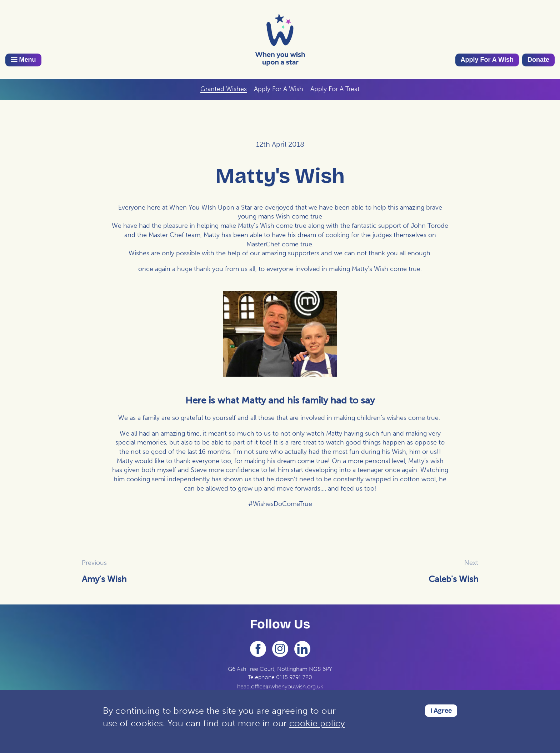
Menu (23, 60)
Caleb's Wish (453, 579)
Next (471, 563)
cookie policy (317, 723)
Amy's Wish (104, 579)
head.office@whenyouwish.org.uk (280, 686)
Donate (538, 60)
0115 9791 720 (294, 677)
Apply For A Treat (335, 89)
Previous (94, 563)
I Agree (441, 711)
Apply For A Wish (487, 60)
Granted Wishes (224, 89)
